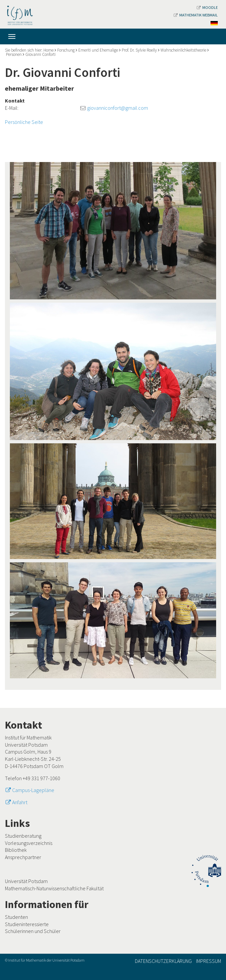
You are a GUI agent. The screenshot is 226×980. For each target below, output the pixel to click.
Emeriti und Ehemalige (98, 50)
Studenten (16, 917)
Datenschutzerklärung (163, 961)
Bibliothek (16, 850)
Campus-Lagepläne (33, 790)
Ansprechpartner (23, 857)
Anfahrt (20, 802)
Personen (14, 54)
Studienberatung (23, 836)
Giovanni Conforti (40, 54)
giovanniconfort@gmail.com (118, 108)
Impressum (209, 961)
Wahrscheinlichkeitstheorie (183, 50)
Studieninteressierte (27, 924)
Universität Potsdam (26, 881)
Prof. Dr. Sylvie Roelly (139, 50)
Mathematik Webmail (196, 15)
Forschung (66, 50)
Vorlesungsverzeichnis (29, 843)
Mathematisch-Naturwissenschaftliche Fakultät (54, 888)
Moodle (207, 7)
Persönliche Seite (24, 122)
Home (49, 50)
